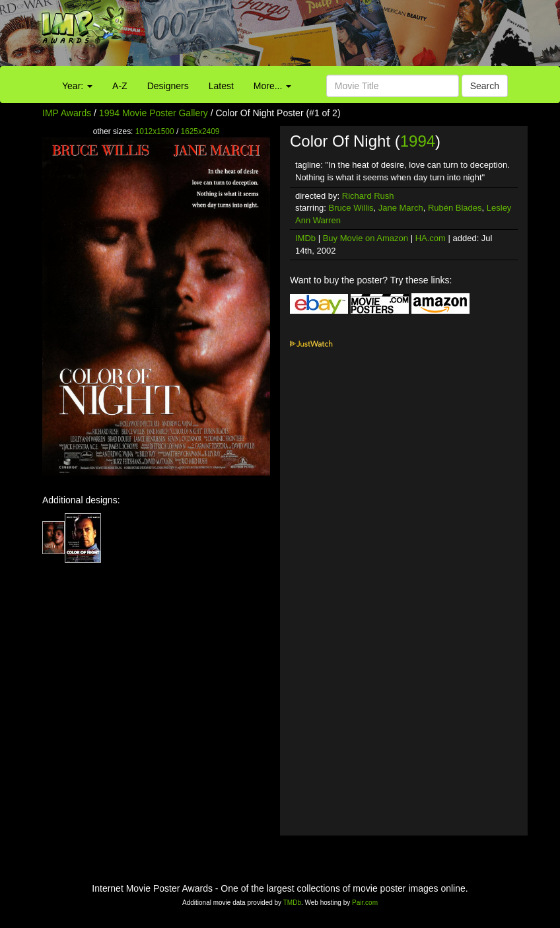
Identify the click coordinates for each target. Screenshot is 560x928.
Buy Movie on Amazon (366, 238)
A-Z (120, 86)
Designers (168, 86)
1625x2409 (200, 131)
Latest (221, 86)
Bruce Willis (351, 208)
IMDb (305, 238)
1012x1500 (155, 131)
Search (485, 86)
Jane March (401, 208)
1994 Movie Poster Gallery (154, 113)
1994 (418, 141)
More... (272, 86)
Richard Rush (368, 196)
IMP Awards (67, 113)
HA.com (431, 238)
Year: (77, 86)
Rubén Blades (455, 208)
